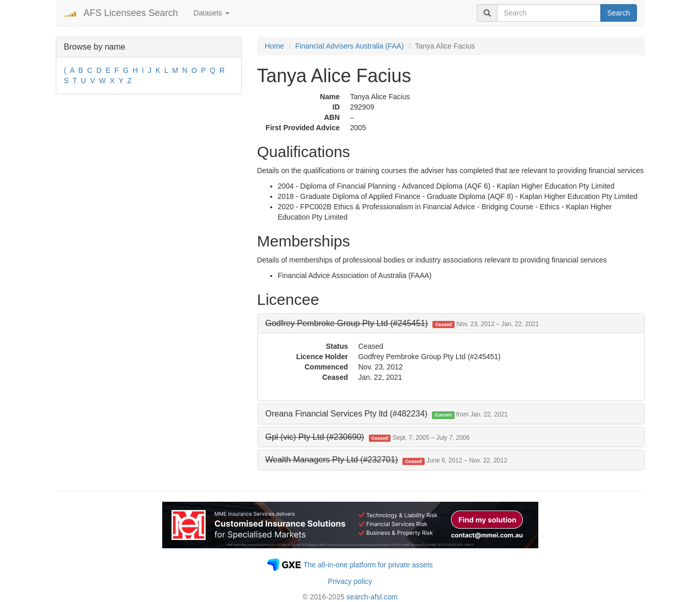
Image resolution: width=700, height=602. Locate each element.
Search (618, 13)
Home (275, 46)
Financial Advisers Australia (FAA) (350, 46)
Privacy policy (350, 581)
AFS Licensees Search (131, 13)
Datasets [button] (212, 13)
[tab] (451, 323)
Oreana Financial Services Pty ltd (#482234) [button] (387, 414)
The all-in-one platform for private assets (368, 565)
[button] (402, 323)
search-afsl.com (372, 597)
